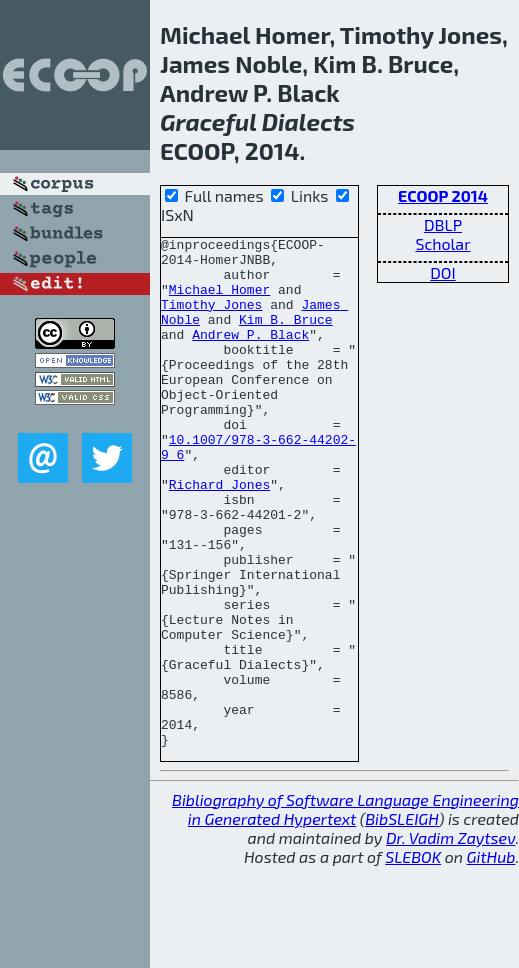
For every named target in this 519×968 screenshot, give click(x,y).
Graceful (208, 121)
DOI (443, 272)
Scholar (442, 243)
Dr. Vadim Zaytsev (450, 939)
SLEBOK (413, 958)
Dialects (308, 121)
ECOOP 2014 (443, 195)
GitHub (491, 958)
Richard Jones (219, 535)
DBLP (443, 224)
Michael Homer (219, 301)
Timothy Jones (211, 319)
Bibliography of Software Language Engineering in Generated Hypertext (345, 911)
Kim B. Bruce (286, 337)
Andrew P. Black (250, 355)
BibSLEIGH (401, 920)
